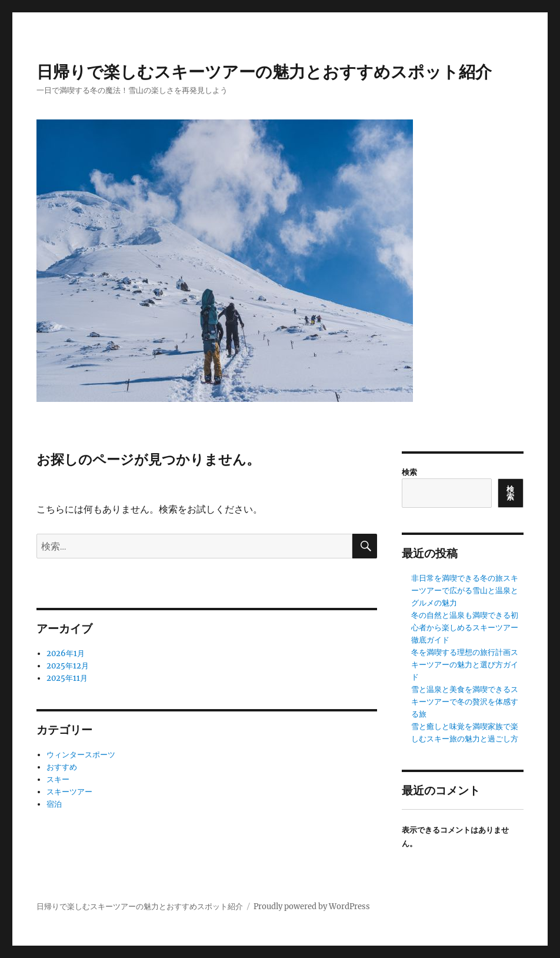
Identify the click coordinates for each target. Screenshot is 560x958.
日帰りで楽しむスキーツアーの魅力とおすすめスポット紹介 (264, 72)
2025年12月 (68, 666)
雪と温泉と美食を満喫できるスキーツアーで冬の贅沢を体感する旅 (465, 702)
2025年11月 (67, 678)
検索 (409, 472)
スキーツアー (69, 792)
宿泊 (54, 804)
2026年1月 (66, 653)
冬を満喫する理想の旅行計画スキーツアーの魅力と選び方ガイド (465, 665)
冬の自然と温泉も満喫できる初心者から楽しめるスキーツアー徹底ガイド (465, 628)
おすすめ (62, 767)
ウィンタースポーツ (81, 755)
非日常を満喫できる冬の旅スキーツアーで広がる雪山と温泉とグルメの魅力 (465, 591)
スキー (58, 779)
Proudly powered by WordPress (312, 907)
